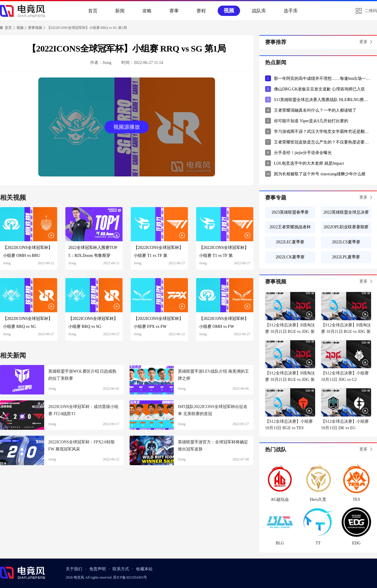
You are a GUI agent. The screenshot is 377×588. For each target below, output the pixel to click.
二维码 (371, 11)
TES (357, 499)
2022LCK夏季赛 (290, 257)
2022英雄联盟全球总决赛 (346, 212)
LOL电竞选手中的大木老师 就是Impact (309, 163)
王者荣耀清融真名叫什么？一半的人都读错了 (315, 110)
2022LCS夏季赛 (346, 242)
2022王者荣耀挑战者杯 (290, 227)
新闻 (120, 11)
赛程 (201, 11)
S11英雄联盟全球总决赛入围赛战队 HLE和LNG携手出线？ (323, 100)
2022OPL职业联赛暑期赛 (346, 227)
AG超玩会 (280, 499)
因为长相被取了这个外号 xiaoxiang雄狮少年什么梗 (320, 174)
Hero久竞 (318, 499)
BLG (280, 543)
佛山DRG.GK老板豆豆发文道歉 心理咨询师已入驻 (319, 89)
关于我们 (74, 569)
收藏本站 (144, 569)
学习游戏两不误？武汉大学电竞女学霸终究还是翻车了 (323, 132)
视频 (229, 11)
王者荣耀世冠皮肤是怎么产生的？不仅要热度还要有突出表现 (323, 142)
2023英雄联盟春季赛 (290, 212)
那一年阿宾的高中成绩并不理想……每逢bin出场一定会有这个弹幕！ (323, 79)
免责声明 (97, 569)
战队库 (259, 11)
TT (318, 543)
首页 (93, 11)
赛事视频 (35, 28)
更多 (363, 42)
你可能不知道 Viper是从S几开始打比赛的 (311, 121)
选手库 (291, 11)
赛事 (174, 11)
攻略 (147, 11)
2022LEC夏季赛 (290, 242)
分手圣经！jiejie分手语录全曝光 (303, 153)
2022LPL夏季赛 (346, 257)
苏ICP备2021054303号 (130, 577)
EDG (357, 543)
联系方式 (121, 569)
